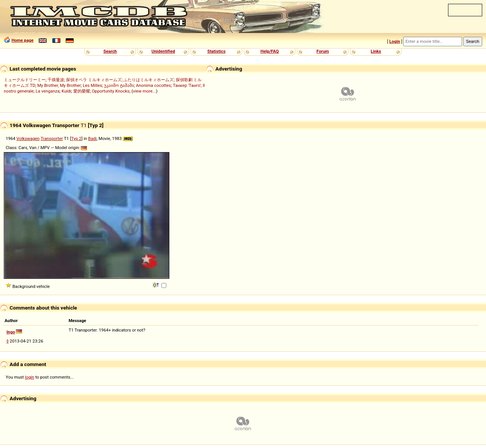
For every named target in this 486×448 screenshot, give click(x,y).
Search (110, 51)
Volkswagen (28, 138)
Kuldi (66, 91)
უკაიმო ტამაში (119, 85)
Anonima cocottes (153, 85)
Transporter (52, 138)
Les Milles (92, 85)
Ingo (11, 332)
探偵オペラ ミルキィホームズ (94, 80)
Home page (22, 40)
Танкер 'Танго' (187, 85)
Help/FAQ (270, 51)
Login (394, 41)
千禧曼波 (56, 80)
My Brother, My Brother (59, 85)
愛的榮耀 (82, 91)
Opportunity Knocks (111, 91)
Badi (92, 138)
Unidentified (163, 51)
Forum (323, 51)
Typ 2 (76, 138)
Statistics (216, 51)
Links (376, 51)
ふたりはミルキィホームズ (148, 80)
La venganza (48, 91)
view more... (144, 91)
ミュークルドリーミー (25, 80)
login (30, 377)
